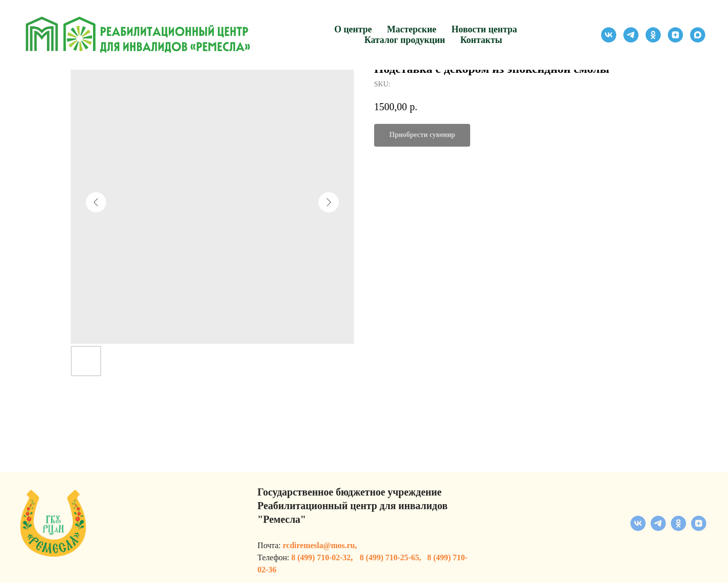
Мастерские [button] (412, 29)
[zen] (675, 35)
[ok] (653, 35)
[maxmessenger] (698, 35)
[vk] (609, 35)
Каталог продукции (405, 40)
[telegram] (631, 35)
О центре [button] (353, 29)
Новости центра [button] (484, 29)
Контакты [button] (481, 40)
